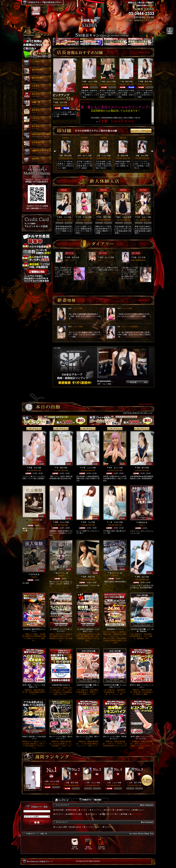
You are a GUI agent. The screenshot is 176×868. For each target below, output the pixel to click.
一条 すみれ (114, 522)
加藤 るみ (59, 102)
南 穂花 (125, 82)
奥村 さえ (63, 217)
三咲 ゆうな (83, 217)
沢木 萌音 (102, 217)
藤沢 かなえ (122, 217)
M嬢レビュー (139, 810)
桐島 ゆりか (88, 82)
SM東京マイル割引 (75, 814)
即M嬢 (125, 814)
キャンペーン (97, 810)
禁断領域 (142, 522)
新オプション (61, 573)
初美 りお (87, 522)
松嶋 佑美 (87, 577)
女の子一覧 (110, 810)
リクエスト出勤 (34, 520)
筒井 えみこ (142, 217)
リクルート (109, 827)
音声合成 (34, 574)
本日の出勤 (59, 810)
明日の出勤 (72, 810)
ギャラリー (59, 814)
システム (84, 810)
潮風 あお (141, 577)
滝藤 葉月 (144, 82)
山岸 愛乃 (133, 783)
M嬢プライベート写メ (110, 814)
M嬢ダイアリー (124, 810)
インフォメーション (93, 827)
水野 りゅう (91, 783)
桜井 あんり (107, 82)
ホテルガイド (93, 814)
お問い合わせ (76, 827)
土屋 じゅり (102, 156)
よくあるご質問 (61, 827)
